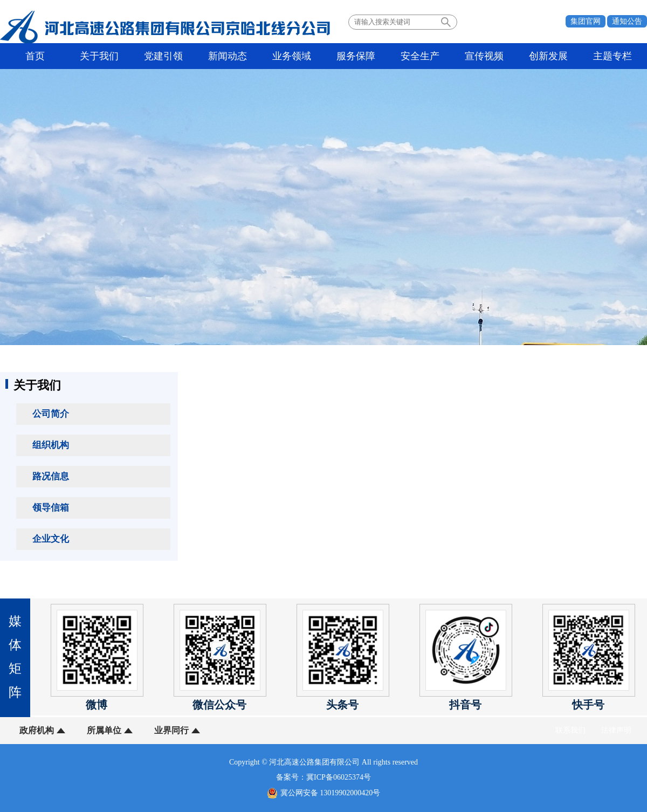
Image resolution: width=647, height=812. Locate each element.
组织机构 (51, 445)
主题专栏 (612, 56)
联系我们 (570, 730)
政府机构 (37, 730)
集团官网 (586, 21)
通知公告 (627, 21)
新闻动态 (228, 56)
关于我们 (99, 56)
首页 (35, 56)
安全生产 (420, 56)
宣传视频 (484, 56)
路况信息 (51, 476)
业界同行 (171, 730)
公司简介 (51, 414)
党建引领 (163, 56)
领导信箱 (51, 508)
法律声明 (616, 730)
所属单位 (104, 730)
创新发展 (548, 56)
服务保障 (356, 56)
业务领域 (292, 56)
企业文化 (51, 539)
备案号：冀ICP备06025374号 (323, 777)
